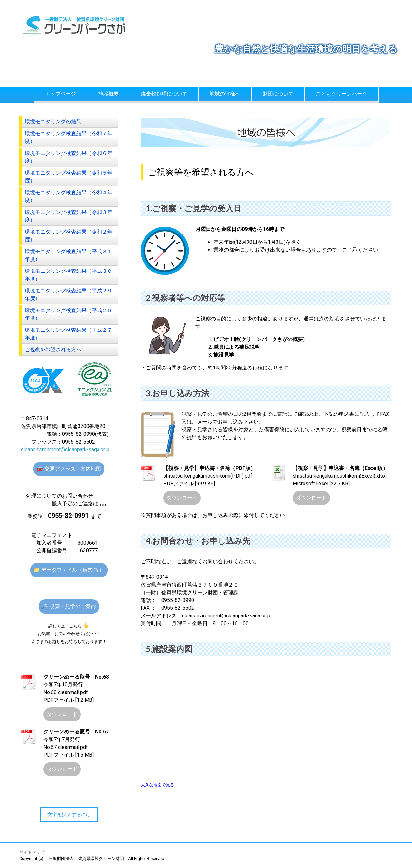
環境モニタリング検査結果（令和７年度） (69, 137)
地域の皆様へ (225, 94)
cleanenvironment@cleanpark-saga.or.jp (65, 449)
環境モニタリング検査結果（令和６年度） (69, 157)
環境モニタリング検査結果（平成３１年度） (69, 255)
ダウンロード (182, 498)
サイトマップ (32, 852)
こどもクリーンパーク (342, 94)
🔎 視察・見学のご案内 (69, 606)
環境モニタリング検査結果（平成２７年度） (69, 334)
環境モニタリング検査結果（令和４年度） (69, 196)
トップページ (61, 94)
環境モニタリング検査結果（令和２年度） (69, 236)
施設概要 (108, 94)
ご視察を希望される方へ (53, 350)
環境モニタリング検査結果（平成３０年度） (69, 275)
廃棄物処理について (164, 94)
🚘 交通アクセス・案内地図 (69, 469)
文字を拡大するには (69, 815)
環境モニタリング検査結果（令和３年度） (69, 216)
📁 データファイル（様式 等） (69, 570)
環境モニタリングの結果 (53, 122)
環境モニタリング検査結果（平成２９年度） (69, 295)
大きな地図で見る (157, 785)
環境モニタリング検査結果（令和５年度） (69, 177)
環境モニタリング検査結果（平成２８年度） (69, 314)
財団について (278, 94)
